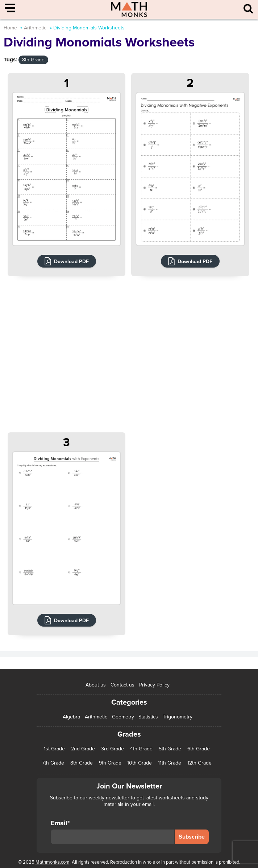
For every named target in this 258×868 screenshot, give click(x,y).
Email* (112, 832)
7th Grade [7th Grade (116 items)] (53, 763)
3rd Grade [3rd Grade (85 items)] (113, 749)
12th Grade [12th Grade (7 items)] (199, 763)
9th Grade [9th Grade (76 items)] (110, 763)
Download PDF (71, 262)
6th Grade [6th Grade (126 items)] (199, 749)
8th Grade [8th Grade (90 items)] (82, 763)
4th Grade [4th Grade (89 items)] (141, 749)
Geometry (123, 717)
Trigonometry (178, 717)
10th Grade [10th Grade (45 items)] (140, 763)
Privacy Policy (154, 685)
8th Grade (33, 60)
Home (10, 28)
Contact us (122, 685)
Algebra (71, 717)
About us (96, 685)
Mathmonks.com (53, 862)
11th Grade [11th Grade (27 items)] (170, 763)
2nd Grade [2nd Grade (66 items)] (83, 749)
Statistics (148, 717)
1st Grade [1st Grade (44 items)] (54, 749)
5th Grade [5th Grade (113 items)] (170, 749)
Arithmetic (35, 28)
